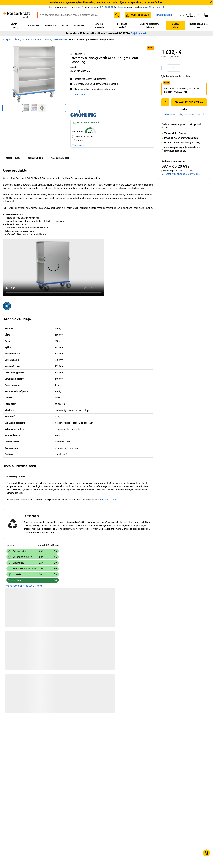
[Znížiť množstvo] (163, 68)
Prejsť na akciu (139, 33)
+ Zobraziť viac (78, 95)
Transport (79, 26)
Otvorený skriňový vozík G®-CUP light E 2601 (92, 40)
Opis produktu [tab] (13, 158)
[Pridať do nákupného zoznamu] (165, 102)
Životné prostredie (99, 26)
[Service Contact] (206, 853)
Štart (17, 40)
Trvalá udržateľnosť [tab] (59, 158)
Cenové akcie (176, 26)
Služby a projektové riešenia (150, 26)
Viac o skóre (78, 145)
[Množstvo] (174, 68)
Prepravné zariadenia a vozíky (36, 40)
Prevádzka (51, 26)
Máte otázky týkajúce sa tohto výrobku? (181, 174)
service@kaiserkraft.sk (153, 7)
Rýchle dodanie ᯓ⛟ (198, 26)
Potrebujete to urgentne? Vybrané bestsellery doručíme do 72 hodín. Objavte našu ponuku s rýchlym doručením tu (107, 2)
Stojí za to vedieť (122, 26)
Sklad (65, 26)
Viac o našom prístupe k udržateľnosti (25, 586)
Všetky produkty (14, 26)
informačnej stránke (107, 500)
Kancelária (34, 26)
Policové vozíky (60, 40)
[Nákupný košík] (206, 15)
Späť (7, 40)
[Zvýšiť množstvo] (184, 68)
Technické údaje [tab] (35, 158)
